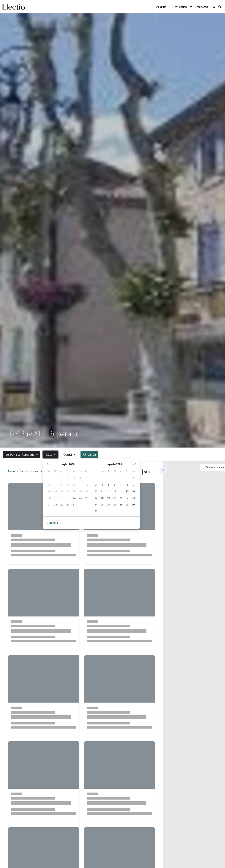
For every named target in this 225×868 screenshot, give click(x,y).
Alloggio (161, 7)
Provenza (38, 472)
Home (13, 472)
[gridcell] (62, 479)
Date (49, 454)
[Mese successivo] (134, 464)
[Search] (214, 7)
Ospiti (68, 454)
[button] (191, 7)
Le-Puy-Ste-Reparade (20, 454)
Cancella (52, 523)
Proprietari (201, 7)
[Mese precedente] (49, 464)
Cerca (24, 472)
